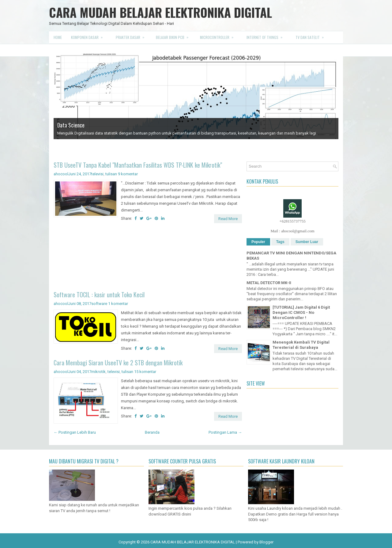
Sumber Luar (307, 242)
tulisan (111, 174)
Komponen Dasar (89, 36)
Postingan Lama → (225, 432)
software (99, 304)
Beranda (152, 432)
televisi (97, 174)
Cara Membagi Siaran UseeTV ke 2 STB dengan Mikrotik (118, 363)
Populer (258, 242)
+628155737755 (292, 221)
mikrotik (98, 372)
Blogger (266, 542)
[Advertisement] (148, 258)
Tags (280, 242)
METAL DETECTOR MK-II (269, 283)
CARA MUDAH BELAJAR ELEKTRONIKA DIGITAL (160, 12)
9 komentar (128, 174)
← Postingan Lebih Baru (75, 432)
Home (58, 37)
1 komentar (118, 304)
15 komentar (145, 372)
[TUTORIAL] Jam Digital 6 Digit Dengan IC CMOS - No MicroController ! (301, 312)
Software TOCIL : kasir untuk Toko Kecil (99, 295)
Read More (228, 219)
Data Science (71, 125)
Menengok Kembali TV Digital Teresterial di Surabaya (301, 345)
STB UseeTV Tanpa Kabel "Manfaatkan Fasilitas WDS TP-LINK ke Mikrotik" (138, 165)
